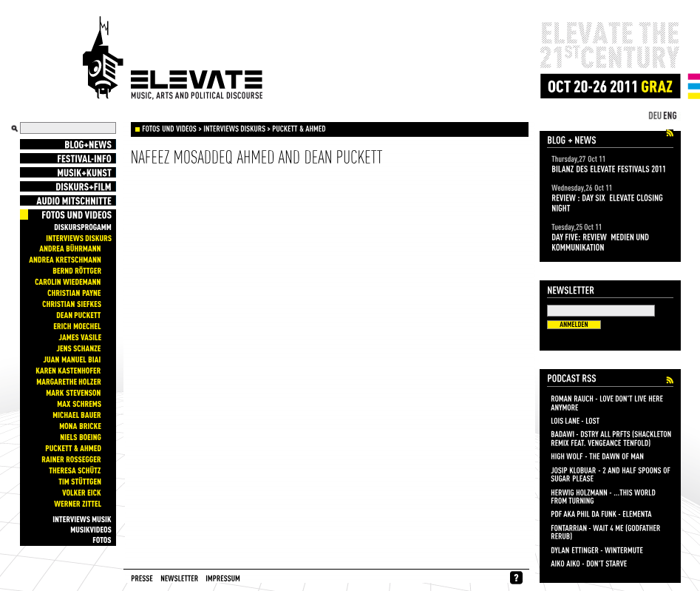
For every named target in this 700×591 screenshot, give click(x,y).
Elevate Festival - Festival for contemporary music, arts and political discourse (173, 58)
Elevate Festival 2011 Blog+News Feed (670, 134)
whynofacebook (516, 578)
